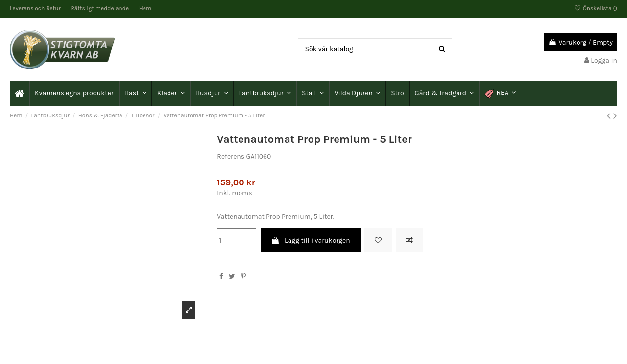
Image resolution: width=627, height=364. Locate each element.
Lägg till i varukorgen (311, 240)
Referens (231, 156)
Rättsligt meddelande (101, 8)
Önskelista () (596, 8)
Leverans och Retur (36, 8)
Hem (145, 8)
